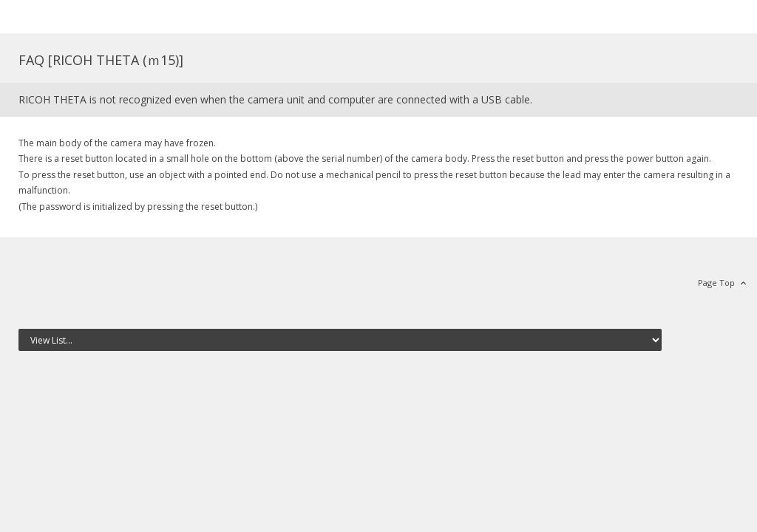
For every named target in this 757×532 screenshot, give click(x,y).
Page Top (716, 283)
